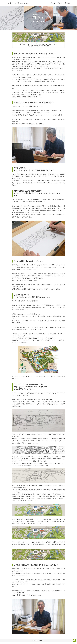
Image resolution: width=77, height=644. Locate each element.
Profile (60, 3)
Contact (68, 3)
